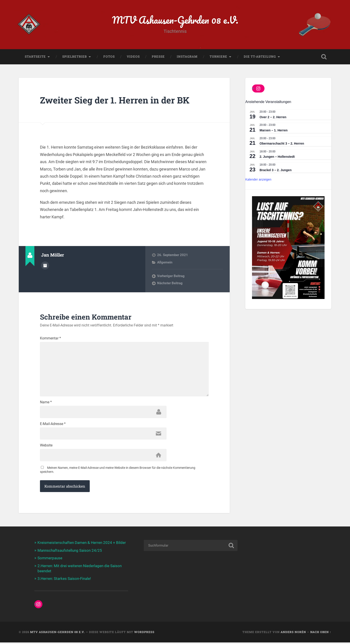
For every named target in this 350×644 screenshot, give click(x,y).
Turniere (218, 57)
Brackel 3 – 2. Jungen (276, 170)
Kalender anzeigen (258, 180)
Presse (158, 57)
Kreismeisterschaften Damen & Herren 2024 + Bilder (82, 545)
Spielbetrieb (75, 57)
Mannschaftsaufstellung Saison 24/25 (70, 552)
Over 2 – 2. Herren (273, 118)
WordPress (144, 633)
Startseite (35, 57)
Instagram (187, 57)
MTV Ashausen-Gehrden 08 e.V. (175, 20)
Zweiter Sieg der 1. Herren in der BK (117, 100)
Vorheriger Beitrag (171, 276)
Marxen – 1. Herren (274, 131)
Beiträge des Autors (45, 266)
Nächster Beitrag (170, 284)
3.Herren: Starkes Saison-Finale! (64, 580)
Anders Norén (293, 633)
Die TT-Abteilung (260, 57)
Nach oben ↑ (321, 633)
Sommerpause (50, 560)
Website (46, 447)
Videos (133, 57)
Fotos (109, 57)
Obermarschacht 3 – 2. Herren (282, 144)
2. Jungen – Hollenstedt (277, 157)
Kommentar (50, 339)
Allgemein (165, 263)
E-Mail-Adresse (53, 426)
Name (46, 404)
